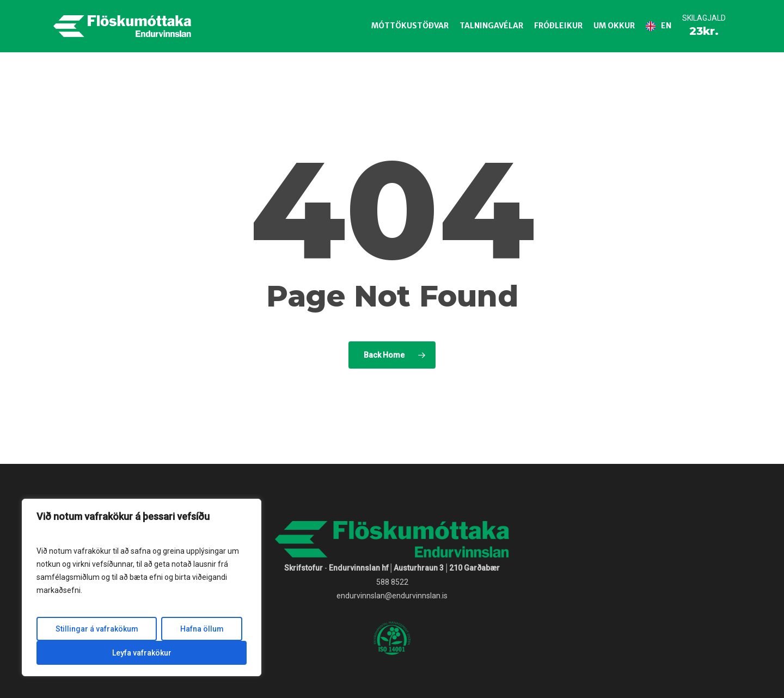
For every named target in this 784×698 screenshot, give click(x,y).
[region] (142, 587)
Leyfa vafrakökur (142, 653)
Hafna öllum (202, 629)
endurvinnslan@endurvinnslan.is (392, 596)
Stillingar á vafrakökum (97, 629)
